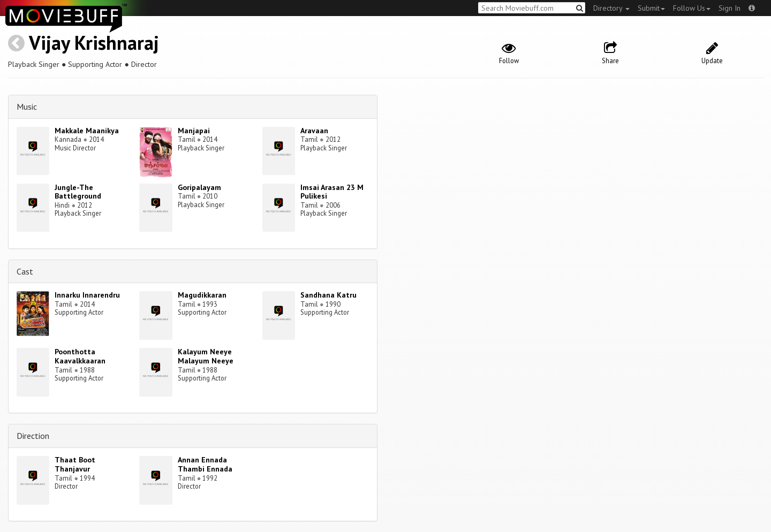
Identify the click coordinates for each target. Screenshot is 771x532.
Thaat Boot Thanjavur (75, 464)
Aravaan (314, 131)
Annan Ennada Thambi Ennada (205, 464)
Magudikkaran (202, 295)
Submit (651, 8)
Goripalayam (199, 187)
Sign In (730, 8)
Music (27, 107)
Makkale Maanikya (87, 131)
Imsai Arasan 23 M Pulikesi (332, 192)
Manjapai (194, 131)
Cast (25, 271)
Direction (33, 436)
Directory (611, 8)
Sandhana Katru (328, 295)
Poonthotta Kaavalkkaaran (80, 356)
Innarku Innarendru (87, 295)
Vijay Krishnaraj (94, 43)
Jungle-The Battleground (78, 192)
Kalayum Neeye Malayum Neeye (206, 356)
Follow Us (692, 8)
